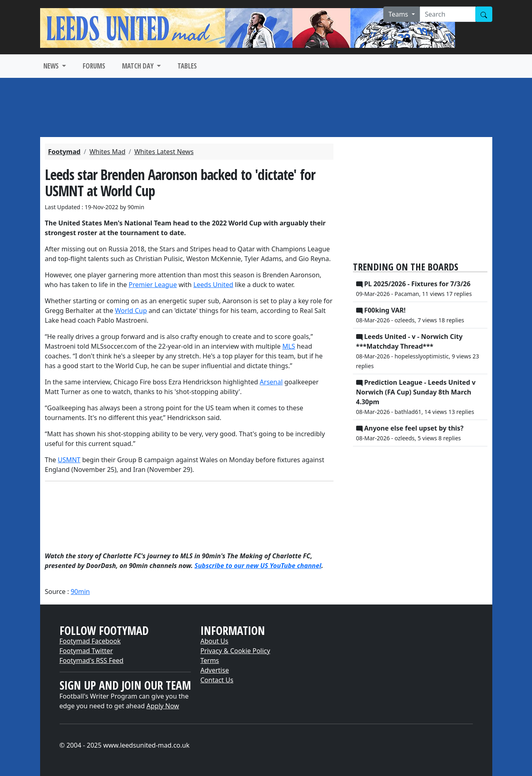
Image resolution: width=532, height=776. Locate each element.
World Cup (131, 311)
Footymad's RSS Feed (92, 660)
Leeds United (213, 285)
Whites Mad (108, 152)
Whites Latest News (164, 152)
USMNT (69, 460)
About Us (215, 641)
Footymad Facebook (90, 641)
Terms (210, 660)
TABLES (187, 66)
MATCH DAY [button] (139, 66)
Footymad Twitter (86, 651)
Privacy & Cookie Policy (235, 651)
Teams (399, 14)
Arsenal (271, 382)
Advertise (215, 670)
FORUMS (94, 66)
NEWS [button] (52, 66)
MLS (289, 346)
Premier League (153, 285)
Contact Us (217, 680)
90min (80, 592)
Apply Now (163, 706)
